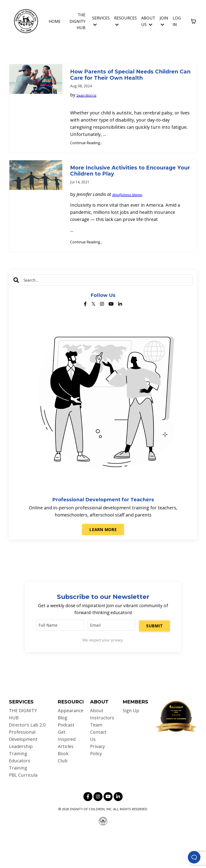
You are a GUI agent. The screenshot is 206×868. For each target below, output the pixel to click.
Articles (65, 781)
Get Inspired (66, 770)
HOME (54, 21)
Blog (62, 753)
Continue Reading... (86, 159)
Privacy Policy (98, 785)
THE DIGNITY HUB (77, 21)
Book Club (63, 792)
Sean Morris (89, 111)
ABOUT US (148, 21)
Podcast (66, 760)
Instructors (101, 753)
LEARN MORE (103, 563)
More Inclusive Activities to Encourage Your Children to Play (128, 195)
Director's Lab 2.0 (27, 760)
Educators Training (20, 799)
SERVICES (101, 21)
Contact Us (98, 770)
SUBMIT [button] (154, 659)
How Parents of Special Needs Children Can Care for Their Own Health (130, 83)
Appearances (68, 745)
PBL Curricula (23, 810)
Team (96, 760)
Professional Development (23, 770)
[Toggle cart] (193, 21)
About (97, 745)
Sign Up (131, 745)
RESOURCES (125, 21)
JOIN (164, 21)
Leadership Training (21, 785)
